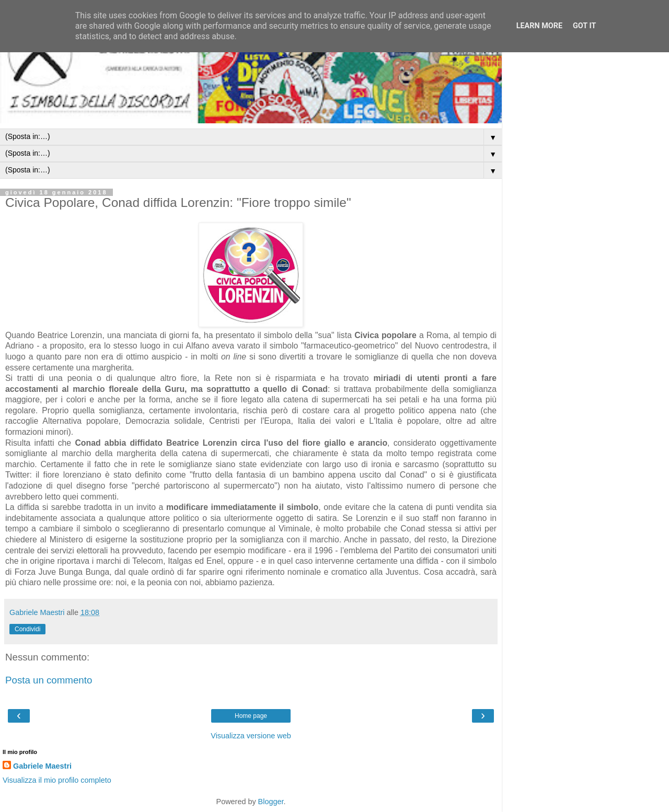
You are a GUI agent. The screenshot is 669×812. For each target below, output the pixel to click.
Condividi (27, 629)
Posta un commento (49, 680)
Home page (251, 716)
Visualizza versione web (251, 736)
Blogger (271, 802)
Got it (584, 26)
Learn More (539, 26)
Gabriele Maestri (42, 766)
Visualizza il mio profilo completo (57, 780)
